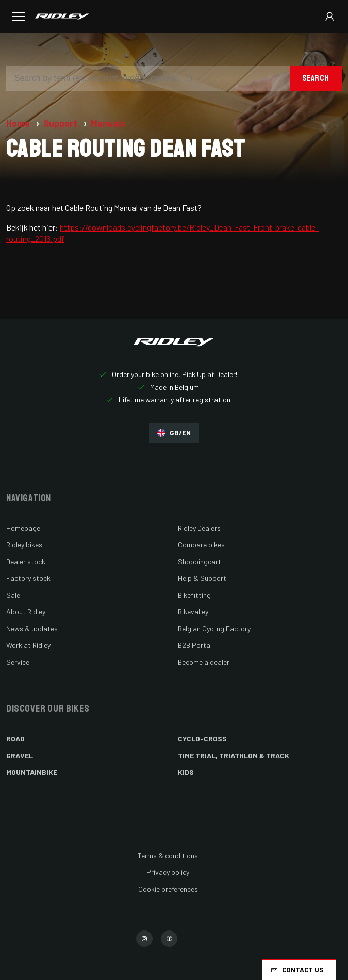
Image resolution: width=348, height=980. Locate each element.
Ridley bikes (24, 544)
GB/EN (174, 433)
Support (61, 123)
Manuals (108, 123)
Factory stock (28, 578)
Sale (13, 595)
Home (19, 123)
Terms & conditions (168, 855)
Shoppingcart (200, 561)
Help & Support (202, 578)
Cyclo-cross (202, 738)
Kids (186, 772)
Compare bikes (201, 544)
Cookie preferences (168, 889)
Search (316, 78)
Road (15, 738)
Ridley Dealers (199, 528)
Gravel (20, 755)
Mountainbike (32, 772)
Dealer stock (26, 561)
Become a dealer (204, 662)
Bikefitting (194, 595)
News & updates (32, 628)
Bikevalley (193, 611)
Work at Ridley (28, 645)
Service (18, 662)
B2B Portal (195, 645)
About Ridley (26, 611)
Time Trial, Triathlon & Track (234, 755)
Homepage (23, 528)
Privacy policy (168, 872)
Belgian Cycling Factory (214, 628)
